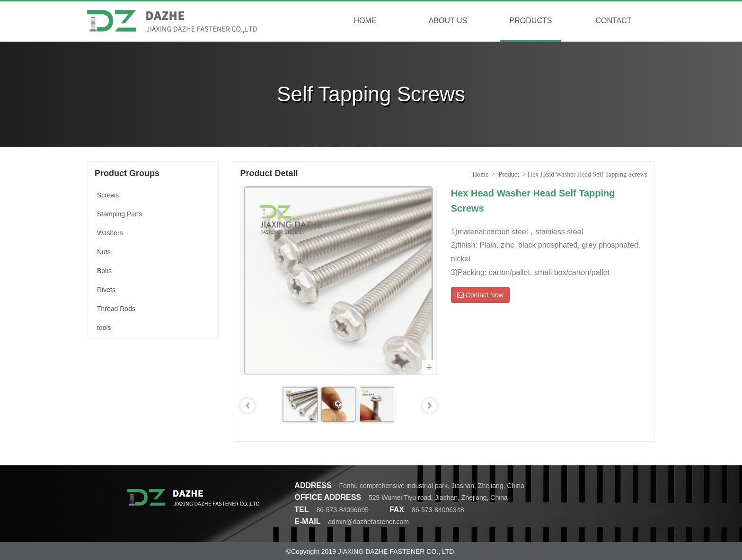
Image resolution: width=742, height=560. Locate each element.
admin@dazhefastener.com (368, 522)
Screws (108, 195)
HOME (365, 21)
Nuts (104, 252)
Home (480, 174)
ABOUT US (448, 21)
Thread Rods (116, 309)
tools (104, 328)
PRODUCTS (531, 21)
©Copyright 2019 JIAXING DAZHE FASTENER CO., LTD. (371, 551)
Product (509, 174)
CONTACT (613, 21)
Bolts (104, 271)
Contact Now (480, 295)
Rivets (106, 290)
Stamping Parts (120, 214)
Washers (110, 233)
